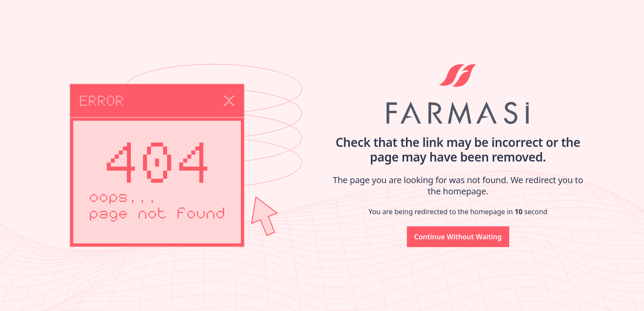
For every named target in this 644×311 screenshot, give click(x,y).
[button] (458, 237)
